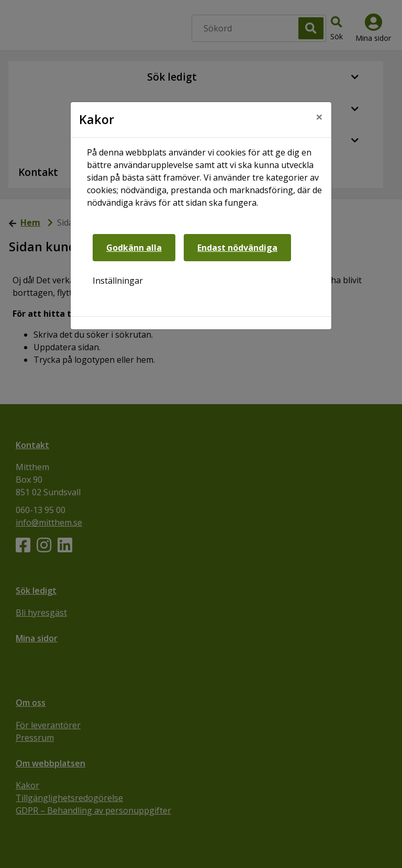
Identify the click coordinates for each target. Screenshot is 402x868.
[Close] (319, 117)
